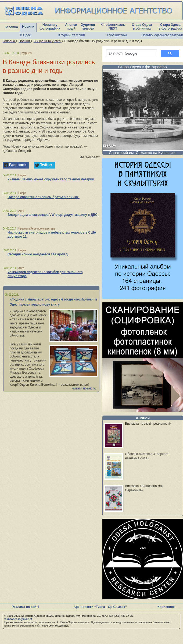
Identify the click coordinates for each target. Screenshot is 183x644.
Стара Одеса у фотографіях (143, 67)
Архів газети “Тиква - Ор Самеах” (100, 607)
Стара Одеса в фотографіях (170, 27)
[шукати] (131, 53)
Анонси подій (71, 27)
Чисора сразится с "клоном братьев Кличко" (44, 197)
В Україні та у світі (71, 35)
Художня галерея (88, 27)
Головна (11, 27)
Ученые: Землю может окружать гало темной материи (51, 179)
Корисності (166, 607)
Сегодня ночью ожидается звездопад (38, 254)
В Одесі (26, 35)
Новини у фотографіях (50, 27)
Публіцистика (117, 35)
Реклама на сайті (25, 607)
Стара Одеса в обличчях (142, 27)
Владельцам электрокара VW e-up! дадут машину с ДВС (53, 215)
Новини (28, 27)
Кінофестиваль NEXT (113, 27)
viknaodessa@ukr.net (18, 619)
